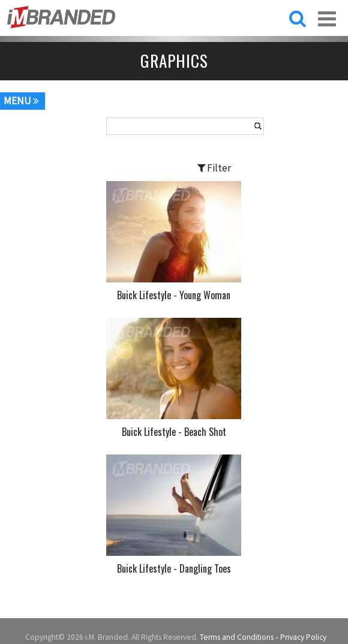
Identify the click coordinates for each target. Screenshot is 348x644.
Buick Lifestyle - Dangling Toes (174, 568)
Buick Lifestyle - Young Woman (174, 295)
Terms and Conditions (237, 637)
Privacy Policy (303, 637)
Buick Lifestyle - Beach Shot (174, 432)
